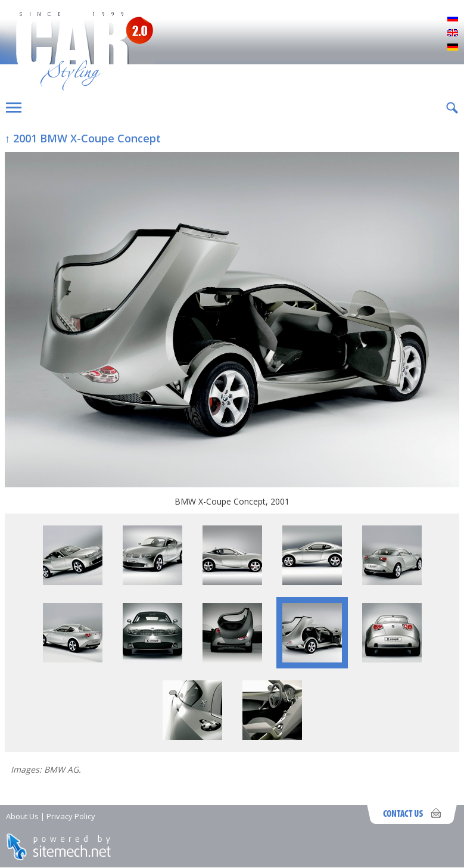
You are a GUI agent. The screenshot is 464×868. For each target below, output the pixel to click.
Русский (453, 19)
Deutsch (453, 48)
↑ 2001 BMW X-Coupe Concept (83, 138)
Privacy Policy (71, 816)
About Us (22, 816)
